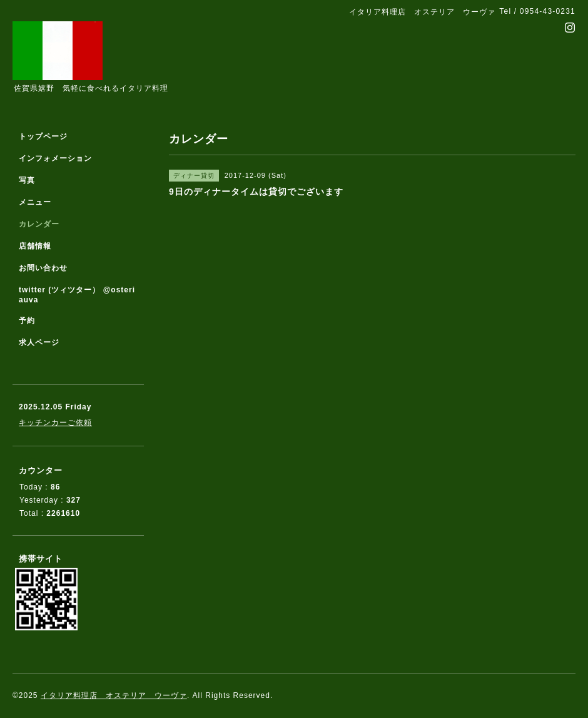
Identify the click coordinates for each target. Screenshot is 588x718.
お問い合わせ (43, 268)
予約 (27, 321)
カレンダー (39, 224)
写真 (27, 180)
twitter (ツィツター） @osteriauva (77, 295)
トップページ (43, 136)
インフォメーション (55, 158)
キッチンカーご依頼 (55, 423)
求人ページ (39, 342)
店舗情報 (35, 246)
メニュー (35, 202)
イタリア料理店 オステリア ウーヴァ (114, 695)
